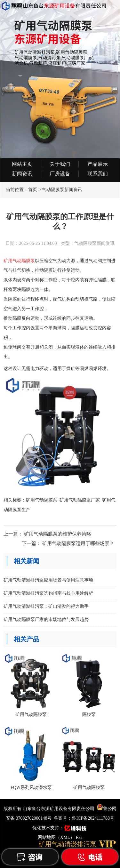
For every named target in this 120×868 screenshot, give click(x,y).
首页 (33, 190)
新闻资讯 (22, 174)
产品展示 (98, 164)
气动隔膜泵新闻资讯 (62, 190)
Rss (79, 837)
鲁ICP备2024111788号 (93, 818)
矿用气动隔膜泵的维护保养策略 (58, 534)
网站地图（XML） (56, 837)
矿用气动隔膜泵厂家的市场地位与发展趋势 (46, 619)
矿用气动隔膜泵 (42, 500)
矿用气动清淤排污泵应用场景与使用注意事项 (48, 580)
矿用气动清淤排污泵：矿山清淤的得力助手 (46, 606)
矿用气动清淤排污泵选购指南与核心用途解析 (48, 593)
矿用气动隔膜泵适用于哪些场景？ (78, 543)
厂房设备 (60, 174)
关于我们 (60, 164)
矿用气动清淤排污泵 (68, 844)
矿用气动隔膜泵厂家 (80, 500)
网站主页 (22, 164)
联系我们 (98, 174)
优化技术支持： (60, 828)
